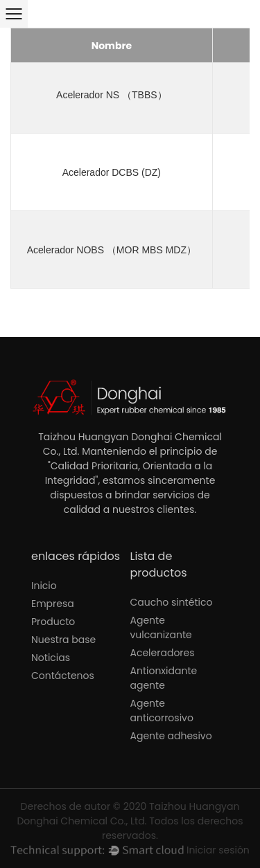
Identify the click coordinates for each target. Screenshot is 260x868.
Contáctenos (63, 676)
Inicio (44, 586)
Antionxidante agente (164, 678)
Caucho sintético (172, 602)
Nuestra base (63, 640)
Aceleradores (163, 653)
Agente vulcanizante (161, 627)
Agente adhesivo (171, 736)
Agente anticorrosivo (162, 711)
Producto (53, 622)
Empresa (53, 604)
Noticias (51, 658)
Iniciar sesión (218, 850)
